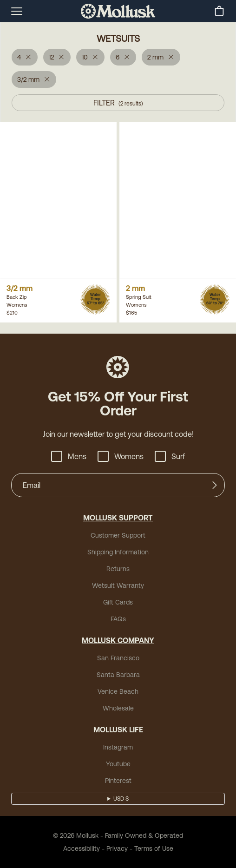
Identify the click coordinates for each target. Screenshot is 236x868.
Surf (170, 456)
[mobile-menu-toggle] (17, 11)
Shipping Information (118, 552)
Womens (121, 456)
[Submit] (215, 485)
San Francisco (118, 658)
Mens (69, 456)
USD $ (121, 799)
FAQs (118, 619)
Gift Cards (118, 602)
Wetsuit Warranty (118, 585)
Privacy (117, 848)
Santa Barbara (118, 675)
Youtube (118, 764)
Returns (118, 569)
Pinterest (118, 781)
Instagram (118, 747)
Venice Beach (118, 691)
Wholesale (118, 708)
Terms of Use (154, 848)
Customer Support (118, 535)
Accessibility (82, 848)
